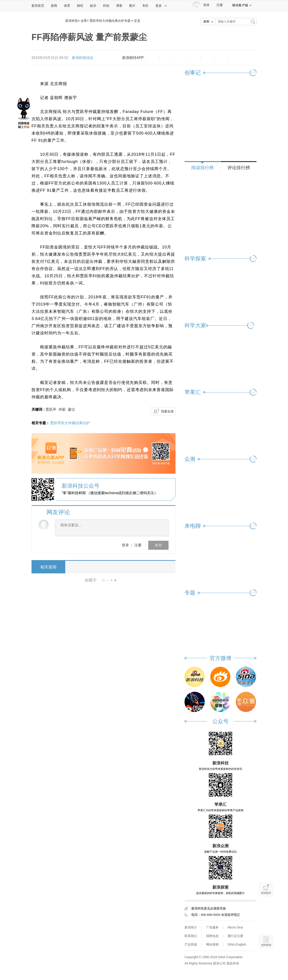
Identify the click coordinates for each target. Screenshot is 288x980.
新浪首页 (38, 6)
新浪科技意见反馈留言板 (209, 908)
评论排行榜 (239, 168)
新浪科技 (72, 21)
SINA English (237, 944)
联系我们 (191, 936)
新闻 (54, 6)
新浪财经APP (133, 58)
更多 (161, 6)
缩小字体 (153, 58)
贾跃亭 (51, 409)
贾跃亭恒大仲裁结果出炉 (70, 423)
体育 (67, 6)
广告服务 (212, 927)
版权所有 (233, 963)
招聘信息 (212, 936)
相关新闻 (48, 567)
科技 (106, 6)
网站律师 (212, 944)
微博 (194, 58)
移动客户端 (242, 5)
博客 (119, 6)
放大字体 (166, 58)
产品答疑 (191, 944)
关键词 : (38, 409)
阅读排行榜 (202, 168)
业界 (84, 21)
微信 (207, 58)
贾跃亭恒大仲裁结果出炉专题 (110, 21)
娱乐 (93, 6)
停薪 (62, 409)
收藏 (180, 58)
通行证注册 (235, 936)
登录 (125, 545)
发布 (158, 545)
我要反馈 (167, 411)
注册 (220, 5)
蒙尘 (72, 409)
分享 (221, 58)
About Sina (235, 927)
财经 (80, 6)
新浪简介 (191, 927)
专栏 (145, 6)
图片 (132, 6)
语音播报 (266, 924)
